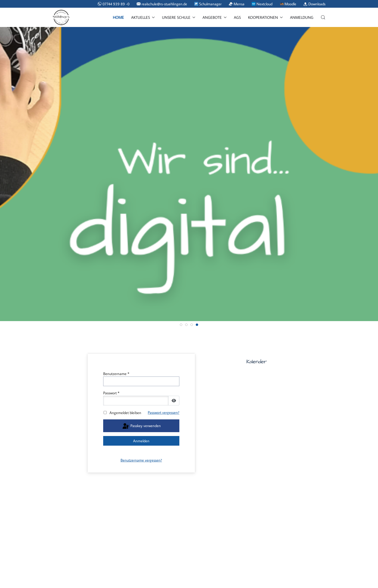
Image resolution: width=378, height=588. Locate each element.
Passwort (111, 393)
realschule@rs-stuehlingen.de (162, 4)
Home (118, 17)
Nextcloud (262, 4)
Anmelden (141, 441)
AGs (237, 17)
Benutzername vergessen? (141, 460)
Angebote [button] (215, 17)
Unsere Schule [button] (179, 17)
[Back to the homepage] (61, 17)
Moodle (288, 4)
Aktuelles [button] (143, 17)
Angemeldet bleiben (125, 413)
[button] (323, 17)
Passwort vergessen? (164, 412)
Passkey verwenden (141, 426)
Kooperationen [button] (265, 17)
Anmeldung (302, 17)
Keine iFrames (286, 467)
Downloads (314, 4)
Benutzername (116, 374)
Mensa (237, 4)
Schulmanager (208, 4)
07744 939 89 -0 (114, 4)
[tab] (181, 325)
